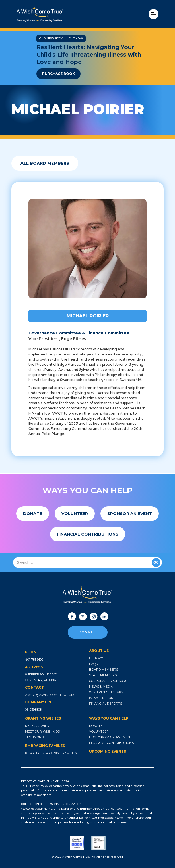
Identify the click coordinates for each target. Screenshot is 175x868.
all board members (45, 163)
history (96, 658)
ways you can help (109, 718)
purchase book (58, 74)
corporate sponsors (108, 681)
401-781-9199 (34, 660)
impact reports (103, 698)
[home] (60, 14)
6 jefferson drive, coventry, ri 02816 (41, 677)
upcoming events (108, 751)
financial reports (106, 704)
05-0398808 (33, 710)
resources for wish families (51, 753)
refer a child (37, 726)
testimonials (37, 737)
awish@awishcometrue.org (50, 695)
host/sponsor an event (111, 737)
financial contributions (111, 743)
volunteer (99, 731)
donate (87, 632)
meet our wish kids (42, 731)
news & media (101, 687)
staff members (103, 675)
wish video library (106, 692)
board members (104, 670)
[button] (154, 14)
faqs (93, 664)
